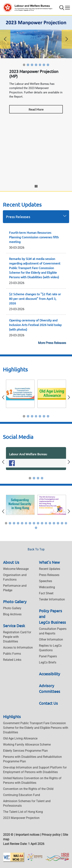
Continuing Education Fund (22, 795)
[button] (24, 65)
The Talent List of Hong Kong (23, 812)
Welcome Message (16, 569)
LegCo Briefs (48, 662)
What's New (49, 562)
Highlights (12, 716)
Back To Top (36, 549)
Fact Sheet (46, 593)
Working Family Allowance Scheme (27, 745)
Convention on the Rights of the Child (28, 789)
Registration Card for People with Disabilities (17, 637)
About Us (11, 562)
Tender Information (52, 599)
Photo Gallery (15, 601)
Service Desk (14, 626)
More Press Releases (52, 343)
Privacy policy (51, 835)
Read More (36, 109)
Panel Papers (48, 656)
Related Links (12, 660)
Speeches (46, 581)
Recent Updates (50, 569)
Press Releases (18, 217)
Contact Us (48, 703)
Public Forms (12, 654)
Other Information (51, 639)
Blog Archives (12, 614)
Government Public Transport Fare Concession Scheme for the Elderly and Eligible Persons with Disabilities (36, 728)
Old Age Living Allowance (20, 738)
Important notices (27, 835)
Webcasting (47, 587)
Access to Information (18, 648)
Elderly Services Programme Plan (25, 751)
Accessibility (50, 674)
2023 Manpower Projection (21, 818)
